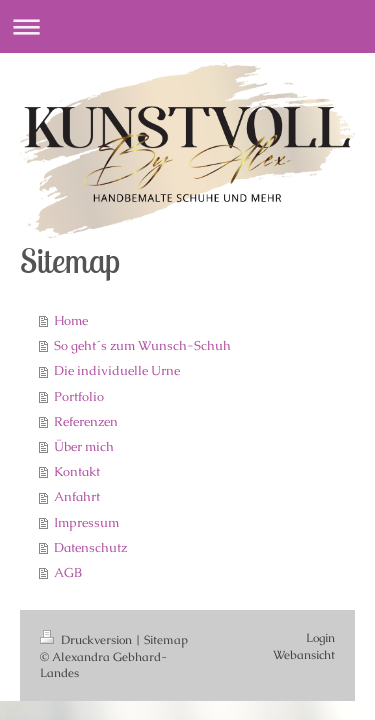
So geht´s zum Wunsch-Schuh (142, 345)
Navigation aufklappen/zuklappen (187, 26)
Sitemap (166, 639)
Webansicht (304, 654)
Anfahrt (77, 496)
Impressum (86, 522)
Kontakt (77, 471)
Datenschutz (90, 547)
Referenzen (86, 421)
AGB (68, 572)
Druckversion (87, 639)
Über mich (84, 446)
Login (320, 637)
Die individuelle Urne (117, 370)
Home (71, 320)
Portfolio (79, 396)
